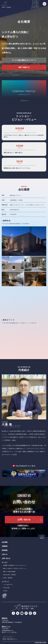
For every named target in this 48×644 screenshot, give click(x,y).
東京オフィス (6, 627)
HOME (3, 7)
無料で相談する (24, 67)
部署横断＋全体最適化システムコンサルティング (15, 565)
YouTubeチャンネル (26, 466)
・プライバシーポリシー (8, 637)
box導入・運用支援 (8, 578)
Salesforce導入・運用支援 (9, 575)
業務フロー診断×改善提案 (9, 572)
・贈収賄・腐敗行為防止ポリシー (10, 639)
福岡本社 (5, 618)
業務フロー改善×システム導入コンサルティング (15, 568)
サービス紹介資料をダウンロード (24, 60)
